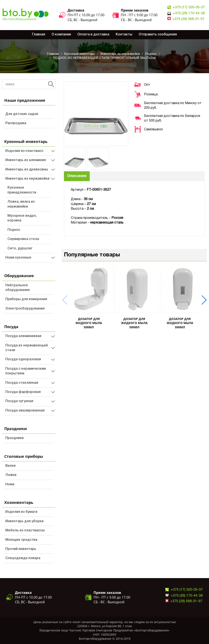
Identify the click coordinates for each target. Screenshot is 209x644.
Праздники (16, 429)
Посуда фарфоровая (23, 392)
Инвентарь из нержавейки (120, 54)
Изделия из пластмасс (24, 151)
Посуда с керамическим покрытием (26, 371)
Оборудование (19, 276)
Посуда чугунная (19, 401)
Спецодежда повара (23, 558)
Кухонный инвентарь (80, 54)
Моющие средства (21, 540)
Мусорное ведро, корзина (22, 218)
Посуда (11, 327)
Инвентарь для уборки (24, 521)
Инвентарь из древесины (27, 170)
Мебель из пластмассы (25, 531)
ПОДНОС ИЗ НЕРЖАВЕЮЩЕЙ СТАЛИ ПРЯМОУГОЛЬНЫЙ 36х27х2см (104, 58)
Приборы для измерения (26, 299)
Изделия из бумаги (21, 512)
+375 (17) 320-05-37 (189, 7)
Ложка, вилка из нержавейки (21, 204)
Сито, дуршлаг (20, 249)
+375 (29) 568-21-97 (188, 19)
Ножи (10, 484)
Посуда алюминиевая (23, 336)
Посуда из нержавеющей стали (27, 348)
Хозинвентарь (19, 502)
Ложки (11, 475)
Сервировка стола (23, 239)
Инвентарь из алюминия (26, 160)
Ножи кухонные (18, 258)
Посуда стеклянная (22, 383)
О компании (61, 35)
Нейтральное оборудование (18, 288)
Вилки (10, 466)
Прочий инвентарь (21, 549)
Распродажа (16, 123)
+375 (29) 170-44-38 (189, 13)
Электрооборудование (25, 309)
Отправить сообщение (158, 35)
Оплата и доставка (93, 35)
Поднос (151, 54)
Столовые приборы (24, 456)
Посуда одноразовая (23, 359)
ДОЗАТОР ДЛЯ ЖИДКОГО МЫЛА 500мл (89, 323)
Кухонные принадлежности (22, 190)
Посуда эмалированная (25, 411)
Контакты (124, 35)
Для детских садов (22, 114)
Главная (39, 35)
